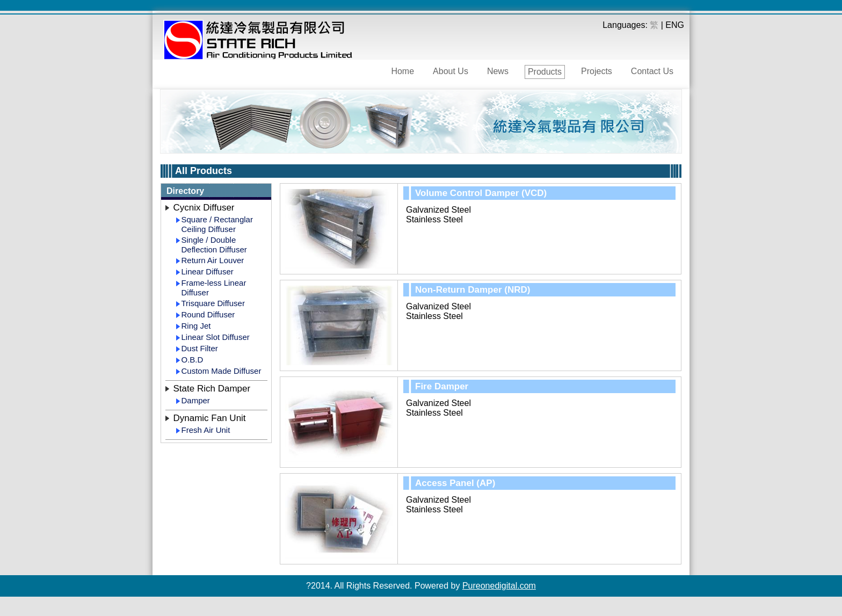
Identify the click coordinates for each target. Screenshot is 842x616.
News (498, 71)
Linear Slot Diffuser (216, 337)
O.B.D (193, 360)
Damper (196, 400)
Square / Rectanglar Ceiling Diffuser (217, 224)
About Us (451, 71)
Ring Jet (196, 326)
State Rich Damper (212, 389)
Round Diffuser (208, 314)
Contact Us (652, 71)
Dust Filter (200, 348)
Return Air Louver (213, 260)
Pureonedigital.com (499, 586)
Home (402, 71)
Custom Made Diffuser (222, 371)
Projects (597, 71)
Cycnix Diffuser (204, 208)
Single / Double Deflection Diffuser (214, 245)
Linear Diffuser (208, 271)
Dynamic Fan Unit (210, 418)
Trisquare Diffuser (213, 303)
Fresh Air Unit (206, 430)
